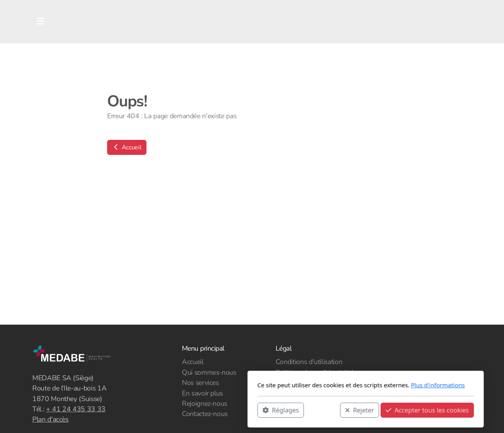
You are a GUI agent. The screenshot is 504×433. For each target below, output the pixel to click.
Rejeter (246, 410)
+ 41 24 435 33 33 (76, 409)
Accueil (127, 147)
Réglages (167, 410)
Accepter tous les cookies (314, 410)
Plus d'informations (324, 385)
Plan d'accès (50, 419)
